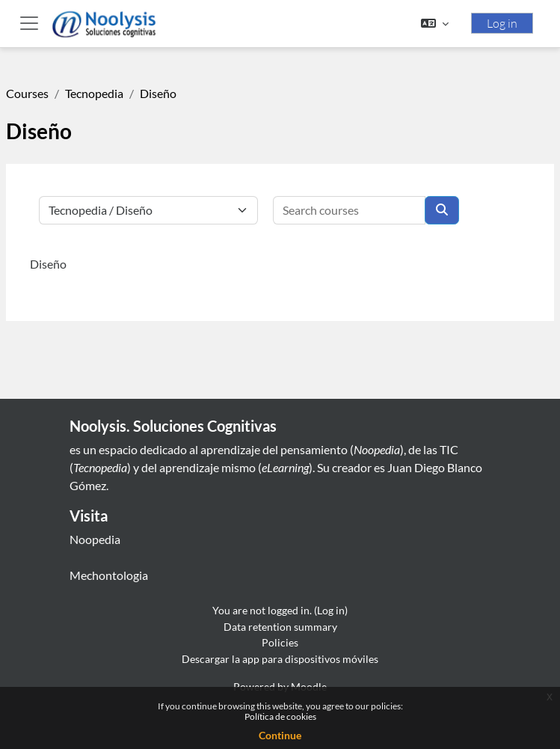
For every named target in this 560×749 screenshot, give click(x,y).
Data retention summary (280, 627)
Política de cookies (280, 716)
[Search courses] (349, 210)
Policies (280, 642)
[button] (435, 23)
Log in (502, 23)
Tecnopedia (94, 93)
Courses (27, 93)
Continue (280, 735)
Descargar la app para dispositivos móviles (280, 659)
